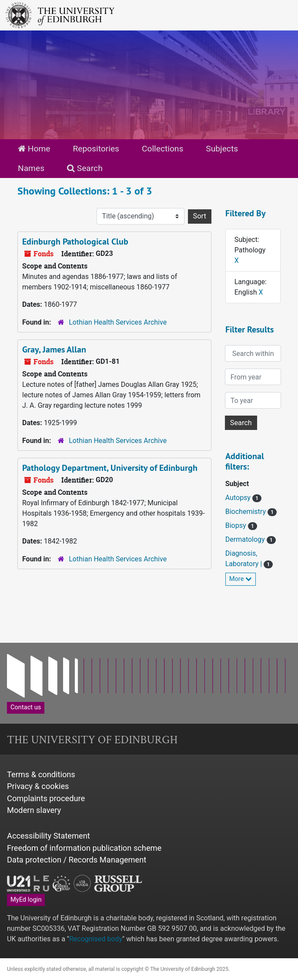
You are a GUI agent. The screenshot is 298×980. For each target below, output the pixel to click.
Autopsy (239, 498)
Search (85, 168)
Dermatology (246, 539)
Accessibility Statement (49, 836)
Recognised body (96, 939)
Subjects (222, 149)
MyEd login (26, 899)
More (241, 579)
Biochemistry (246, 512)
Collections (162, 149)
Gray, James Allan (54, 349)
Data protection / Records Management (77, 860)
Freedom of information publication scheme (84, 848)
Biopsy (237, 525)
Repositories (96, 149)
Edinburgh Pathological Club (75, 242)
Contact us (26, 707)
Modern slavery (34, 810)
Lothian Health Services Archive (118, 322)
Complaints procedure (46, 798)
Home (34, 149)
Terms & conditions (41, 774)
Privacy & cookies (38, 786)
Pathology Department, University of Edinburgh (110, 468)
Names (31, 168)
